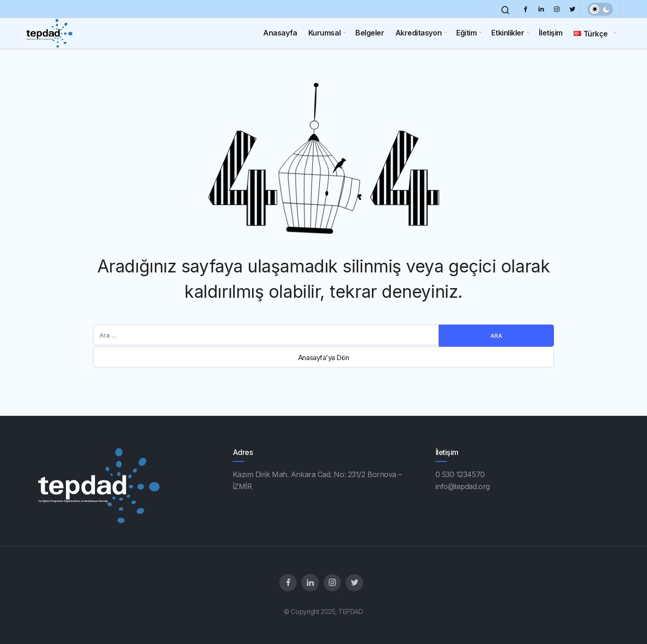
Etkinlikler (508, 33)
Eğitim (466, 33)
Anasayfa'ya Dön (323, 357)
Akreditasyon (419, 33)
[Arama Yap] (506, 10)
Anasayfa (280, 33)
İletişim (550, 33)
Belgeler (370, 33)
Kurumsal (324, 33)
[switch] (600, 9)
